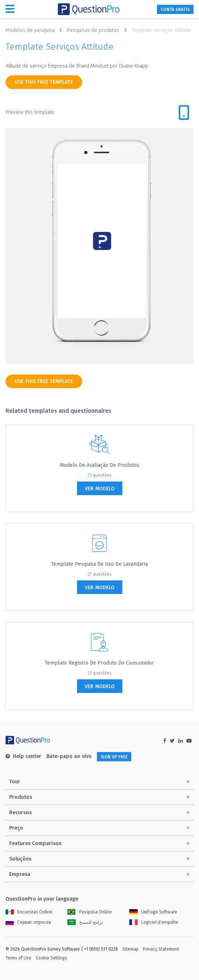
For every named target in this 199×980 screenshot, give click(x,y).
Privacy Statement (161, 949)
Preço (16, 828)
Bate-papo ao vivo (69, 756)
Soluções (20, 859)
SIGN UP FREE (114, 757)
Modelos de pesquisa (36, 30)
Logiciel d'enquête (154, 922)
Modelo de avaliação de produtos (99, 465)
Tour (15, 782)
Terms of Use (18, 958)
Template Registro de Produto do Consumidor (99, 663)
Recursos (20, 813)
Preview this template (30, 112)
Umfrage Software (153, 912)
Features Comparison (35, 843)
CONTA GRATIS (175, 10)
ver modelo (100, 489)
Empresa (20, 874)
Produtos (21, 797)
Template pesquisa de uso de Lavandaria (99, 564)
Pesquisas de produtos (99, 30)
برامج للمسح (85, 922)
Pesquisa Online (90, 912)
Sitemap (130, 949)
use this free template (44, 82)
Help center (23, 756)
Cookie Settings (51, 958)
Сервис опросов (28, 922)
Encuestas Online (29, 912)
